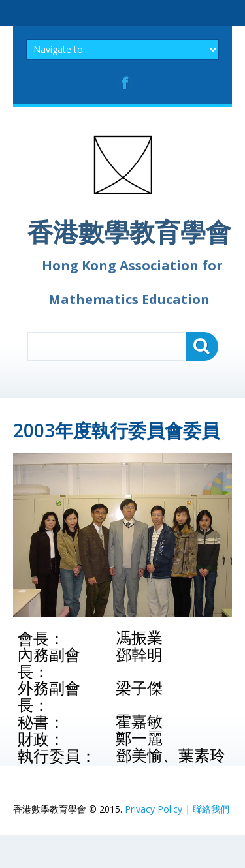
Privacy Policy (154, 809)
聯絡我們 (211, 809)
